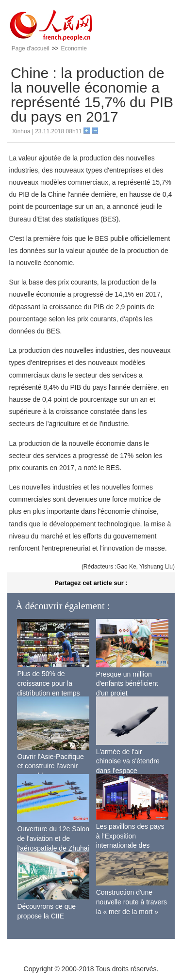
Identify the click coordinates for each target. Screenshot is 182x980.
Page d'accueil (31, 48)
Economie (74, 48)
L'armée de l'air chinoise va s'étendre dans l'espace (128, 761)
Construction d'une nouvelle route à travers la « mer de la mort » (132, 902)
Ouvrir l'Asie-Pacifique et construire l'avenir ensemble (50, 766)
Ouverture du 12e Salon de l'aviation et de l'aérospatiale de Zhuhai (53, 838)
